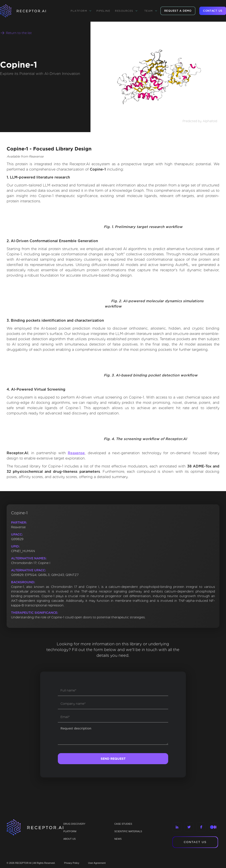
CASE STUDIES (123, 824)
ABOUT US (70, 839)
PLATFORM (70, 831)
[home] (29, 11)
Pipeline (103, 11)
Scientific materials (128, 831)
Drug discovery (74, 824)
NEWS (118, 839)
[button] (81, 11)
